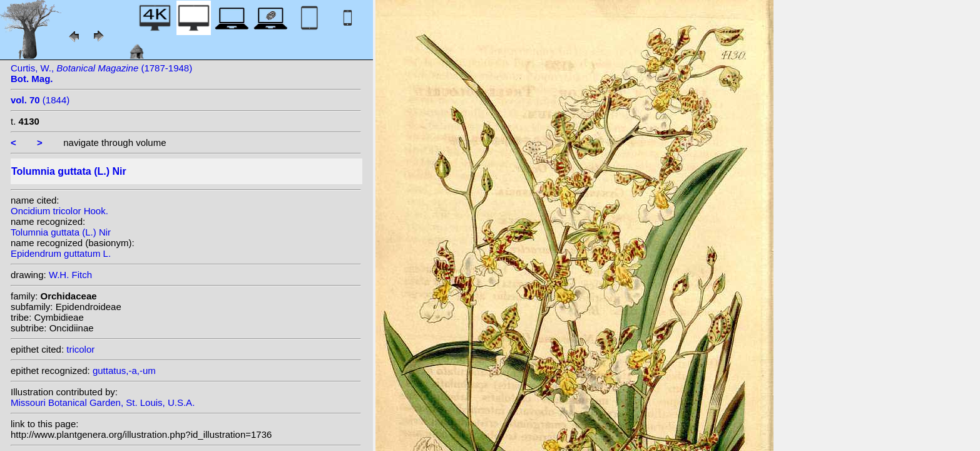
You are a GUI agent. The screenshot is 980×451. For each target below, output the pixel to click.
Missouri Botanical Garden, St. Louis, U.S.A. (103, 402)
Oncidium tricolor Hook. (59, 211)
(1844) (40, 100)
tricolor (80, 349)
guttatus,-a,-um (124, 371)
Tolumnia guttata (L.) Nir (61, 232)
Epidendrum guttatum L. (61, 253)
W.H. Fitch (70, 275)
